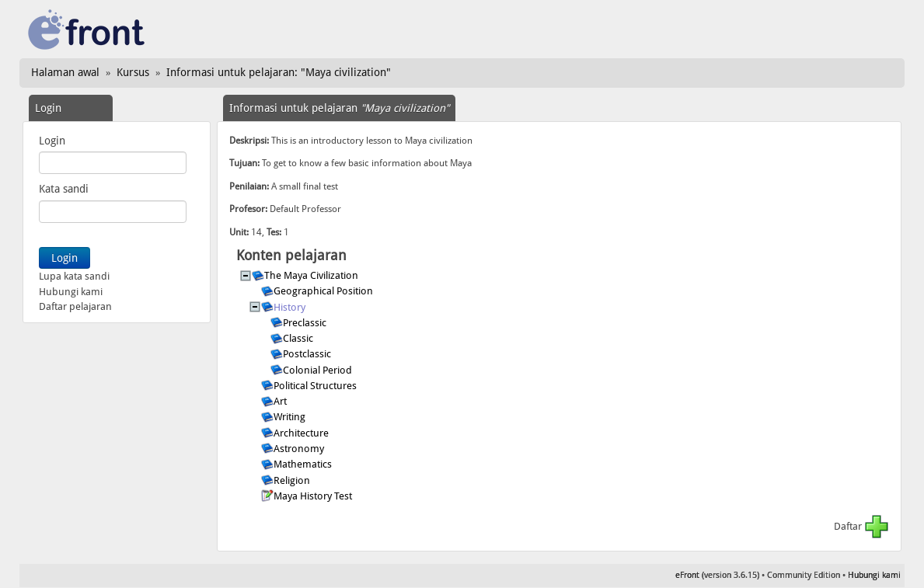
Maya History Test (314, 496)
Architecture (302, 433)
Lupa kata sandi (74, 276)
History (291, 307)
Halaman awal (65, 72)
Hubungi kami (71, 292)
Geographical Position (324, 291)
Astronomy (300, 449)
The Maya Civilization (312, 275)
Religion (293, 480)
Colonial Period (319, 370)
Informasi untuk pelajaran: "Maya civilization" (279, 72)
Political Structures (316, 386)
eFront (687, 575)
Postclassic (308, 354)
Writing (291, 417)
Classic (299, 338)
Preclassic (306, 323)
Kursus (133, 72)
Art (281, 401)
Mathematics (304, 464)
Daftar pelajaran (75, 306)
